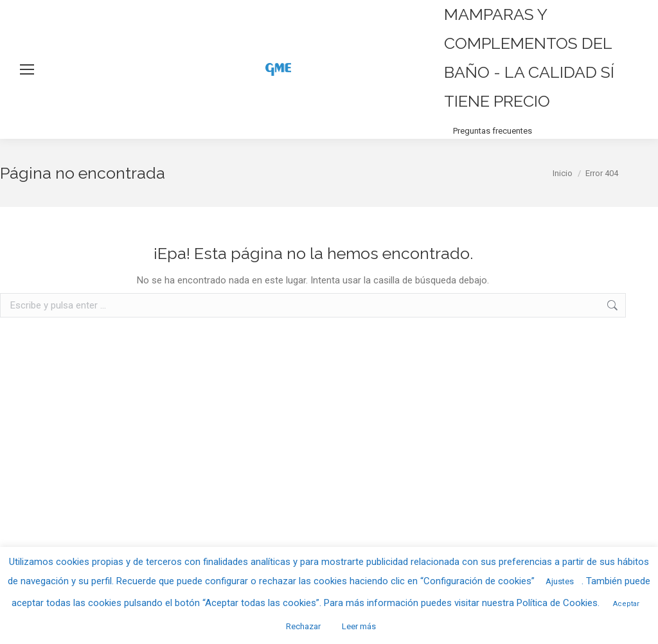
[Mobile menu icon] (27, 69)
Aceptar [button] (626, 604)
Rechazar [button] (303, 626)
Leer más (359, 626)
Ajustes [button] (560, 581)
